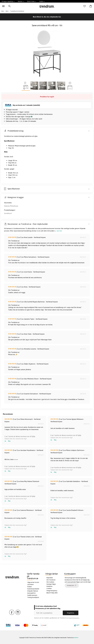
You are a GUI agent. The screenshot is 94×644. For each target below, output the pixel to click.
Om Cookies (50, 582)
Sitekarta (49, 586)
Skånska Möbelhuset (11, 206)
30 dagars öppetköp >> (8, 1)
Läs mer (59, 231)
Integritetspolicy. (74, 618)
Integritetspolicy (52, 591)
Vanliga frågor (51, 584)
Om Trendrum (51, 580)
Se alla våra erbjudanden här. (51, 17)
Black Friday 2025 (52, 593)
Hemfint (76, 638)
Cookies (49, 588)
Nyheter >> (21, 1)
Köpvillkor (50, 578)
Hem (3, 11)
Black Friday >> (32, 1)
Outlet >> (42, 1)
